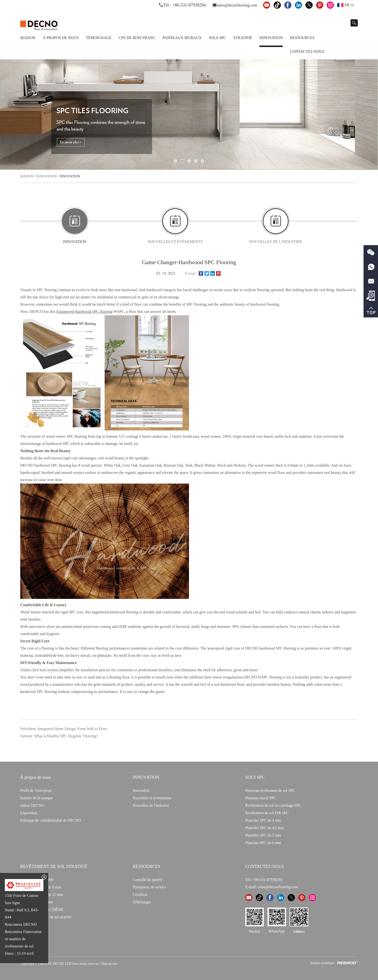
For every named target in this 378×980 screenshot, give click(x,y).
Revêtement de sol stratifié (54, 866)
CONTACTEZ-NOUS (265, 866)
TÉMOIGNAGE (99, 38)
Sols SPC (217, 38)
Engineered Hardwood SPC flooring (84, 312)
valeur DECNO (32, 805)
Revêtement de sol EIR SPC (267, 813)
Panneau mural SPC (261, 798)
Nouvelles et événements (175, 242)
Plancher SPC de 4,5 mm (264, 828)
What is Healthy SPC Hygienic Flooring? (66, 736)
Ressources (302, 38)
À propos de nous (61, 38)
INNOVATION (146, 777)
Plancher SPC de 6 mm (263, 843)
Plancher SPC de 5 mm (263, 835)
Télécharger (142, 902)
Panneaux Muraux (182, 38)
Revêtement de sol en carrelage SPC (273, 805)
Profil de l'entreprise (36, 790)
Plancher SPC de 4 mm (263, 820)
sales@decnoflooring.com (237, 5)
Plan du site (109, 964)
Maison (28, 38)
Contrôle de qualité (148, 880)
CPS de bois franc (137, 38)
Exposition (29, 813)
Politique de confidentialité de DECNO (51, 820)
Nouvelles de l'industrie (276, 242)
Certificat (140, 895)
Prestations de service (150, 887)
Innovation (271, 38)
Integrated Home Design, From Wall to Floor (72, 729)
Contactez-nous (307, 51)
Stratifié (243, 38)
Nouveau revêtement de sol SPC (270, 790)
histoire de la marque (37, 798)
